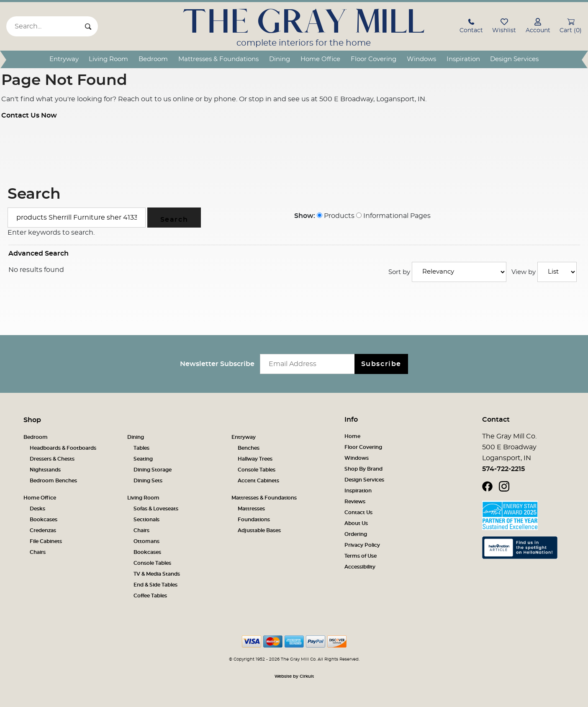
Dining (280, 59)
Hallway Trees (255, 459)
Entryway (64, 59)
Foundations (254, 520)
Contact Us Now (29, 115)
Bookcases (44, 520)
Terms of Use (361, 556)
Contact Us (358, 512)
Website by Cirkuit (294, 676)
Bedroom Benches (53, 481)
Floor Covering (374, 59)
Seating (143, 459)
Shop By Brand (363, 469)
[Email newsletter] (309, 364)
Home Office (320, 59)
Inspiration (463, 59)
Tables (141, 448)
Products (336, 216)
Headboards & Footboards (63, 448)
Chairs (38, 552)
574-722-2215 (503, 469)
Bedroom (153, 59)
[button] (471, 27)
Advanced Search (39, 254)
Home (352, 436)
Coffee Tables (150, 596)
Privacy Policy (362, 545)
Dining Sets (148, 481)
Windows (421, 59)
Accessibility (360, 567)
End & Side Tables (155, 585)
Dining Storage (153, 470)
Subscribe (381, 364)
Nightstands (45, 470)
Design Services (514, 59)
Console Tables (257, 470)
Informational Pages (393, 216)
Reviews (355, 502)
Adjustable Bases (259, 530)
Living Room (108, 59)
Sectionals (146, 520)
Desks (37, 509)
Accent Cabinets (258, 481)
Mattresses (251, 509)
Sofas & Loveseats (156, 509)
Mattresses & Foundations (218, 59)
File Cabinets (46, 541)
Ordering (356, 534)
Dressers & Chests (52, 459)
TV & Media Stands (157, 574)
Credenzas (43, 530)
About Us (356, 523)
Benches (249, 448)
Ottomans (146, 541)
